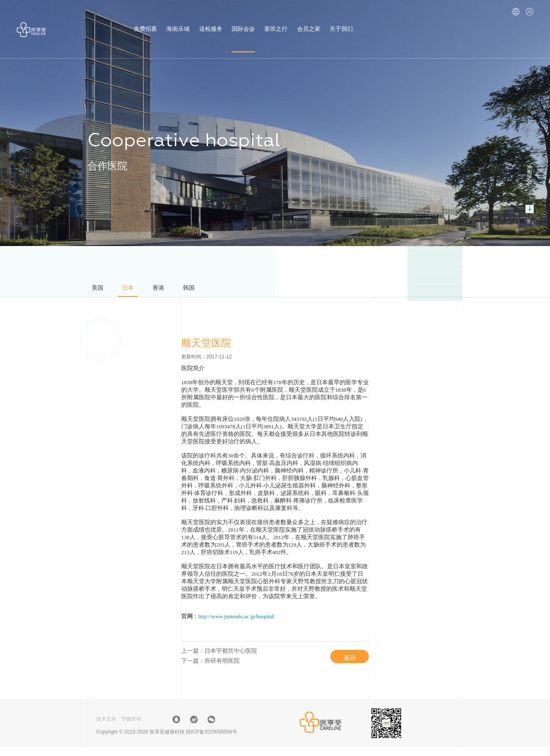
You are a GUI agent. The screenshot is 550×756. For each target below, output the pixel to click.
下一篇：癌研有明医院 (210, 669)
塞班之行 (276, 22)
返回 (343, 663)
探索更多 (530, 174)
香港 (169, 290)
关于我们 (341, 22)
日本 (134, 290)
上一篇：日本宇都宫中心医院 (219, 656)
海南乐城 (178, 22)
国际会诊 (243, 22)
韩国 (203, 290)
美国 (100, 290)
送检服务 (211, 22)
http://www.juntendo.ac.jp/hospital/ (237, 620)
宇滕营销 (131, 728)
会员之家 (309, 22)
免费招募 (145, 22)
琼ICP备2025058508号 (211, 741)
